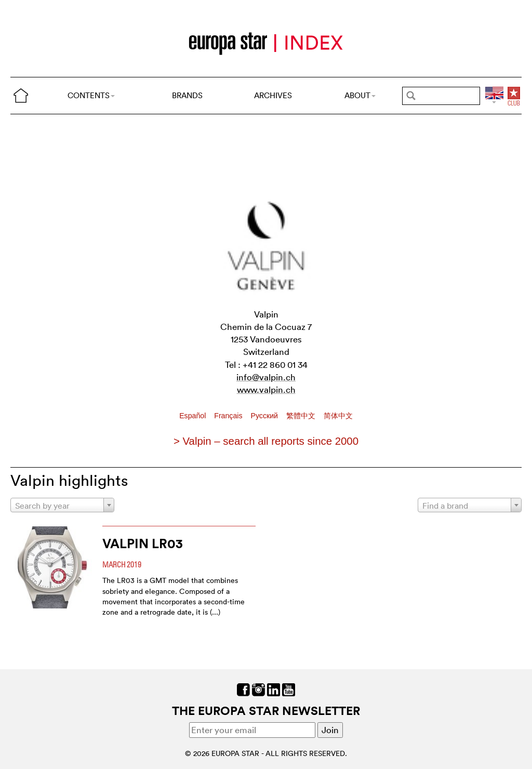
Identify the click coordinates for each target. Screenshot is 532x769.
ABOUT (360, 95)
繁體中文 (302, 416)
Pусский (265, 416)
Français (229, 416)
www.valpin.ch (266, 389)
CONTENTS (91, 95)
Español (194, 416)
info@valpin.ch (266, 377)
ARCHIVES (273, 95)
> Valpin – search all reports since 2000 (266, 441)
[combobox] (62, 505)
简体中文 (338, 416)
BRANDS (187, 95)
